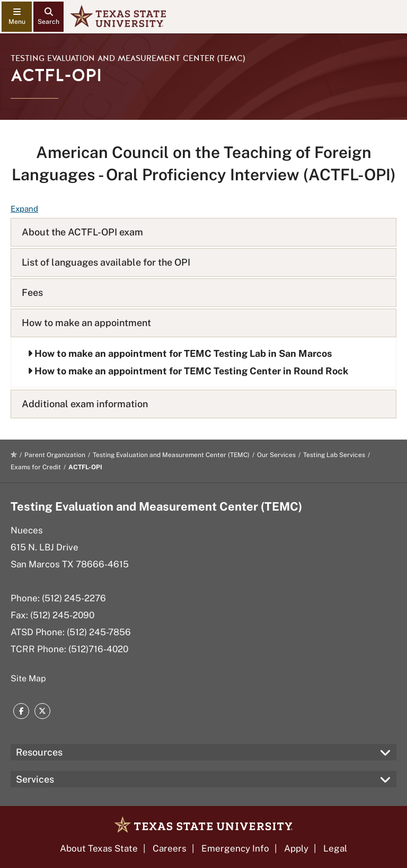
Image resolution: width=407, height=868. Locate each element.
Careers (170, 848)
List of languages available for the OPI (106, 262)
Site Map (28, 678)
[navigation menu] (17, 17)
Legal (335, 848)
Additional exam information (85, 404)
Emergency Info (235, 848)
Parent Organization (55, 455)
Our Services (276, 455)
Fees (32, 292)
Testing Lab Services (334, 455)
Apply (296, 848)
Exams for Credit (36, 467)
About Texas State (99, 848)
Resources (39, 752)
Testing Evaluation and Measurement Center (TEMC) (128, 58)
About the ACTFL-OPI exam (82, 232)
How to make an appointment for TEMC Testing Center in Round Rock (188, 371)
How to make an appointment (86, 323)
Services (35, 779)
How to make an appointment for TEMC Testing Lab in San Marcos (180, 353)
